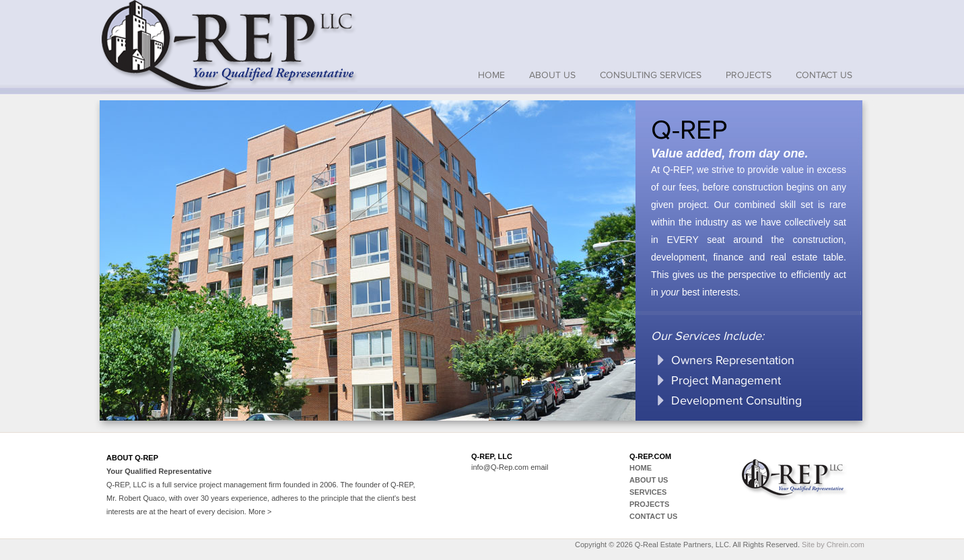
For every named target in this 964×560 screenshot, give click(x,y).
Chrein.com (846, 545)
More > (260, 512)
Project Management (726, 380)
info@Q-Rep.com (500, 467)
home (491, 75)
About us (552, 75)
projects (649, 504)
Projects (749, 75)
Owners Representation (733, 360)
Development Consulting (736, 400)
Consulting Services (651, 75)
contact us (653, 516)
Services (648, 492)
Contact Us (824, 75)
